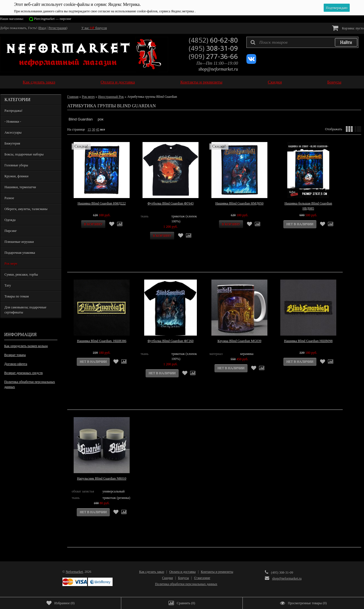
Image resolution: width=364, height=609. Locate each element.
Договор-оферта (16, 364)
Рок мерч (11, 264)
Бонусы (334, 82)
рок (101, 119)
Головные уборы (16, 165)
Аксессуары (13, 133)
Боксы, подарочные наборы (24, 154)
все (103, 129)
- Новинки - (13, 122)
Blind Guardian (81, 119)
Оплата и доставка (118, 82)
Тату (8, 285)
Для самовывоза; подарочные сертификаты (25, 310)
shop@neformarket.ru (218, 69)
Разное (9, 198)
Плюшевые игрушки (19, 242)
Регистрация (57, 28)
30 (94, 129)
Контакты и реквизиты (201, 82)
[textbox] (302, 42)
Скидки (275, 82)
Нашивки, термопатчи (20, 187)
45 (98, 129)
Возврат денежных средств (23, 373)
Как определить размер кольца (26, 346)
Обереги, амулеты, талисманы (26, 209)
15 (89, 129)
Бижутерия (12, 143)
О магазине (202, 578)
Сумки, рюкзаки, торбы (21, 275)
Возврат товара (15, 355)
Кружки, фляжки (17, 176)
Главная (73, 97)
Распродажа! (13, 111)
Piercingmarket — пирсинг (53, 19)
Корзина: (348, 28)
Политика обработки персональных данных (30, 384)
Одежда (10, 220)
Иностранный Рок (111, 97)
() (60, 603)
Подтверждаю (337, 8)
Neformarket (74, 572)
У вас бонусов (94, 28)
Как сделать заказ (39, 82)
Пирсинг (11, 231)
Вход (43, 28)
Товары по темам (17, 296)
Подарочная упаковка (20, 253)
